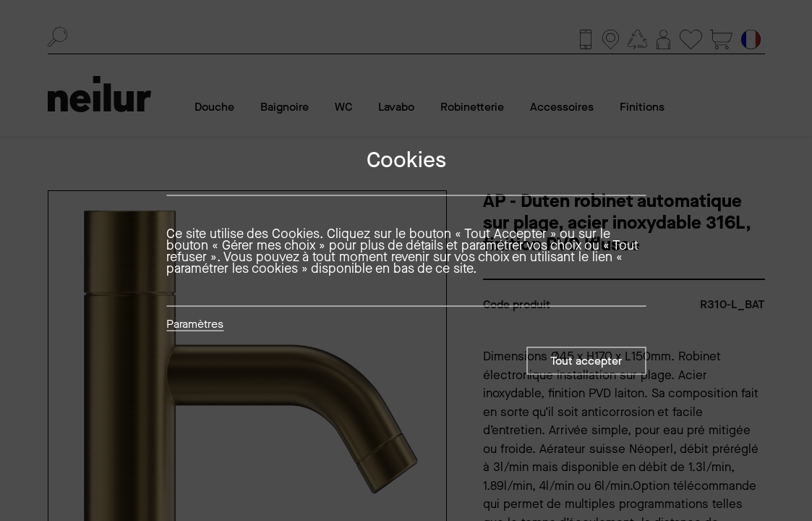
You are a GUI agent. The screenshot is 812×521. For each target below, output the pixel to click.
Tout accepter (586, 361)
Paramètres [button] (195, 325)
